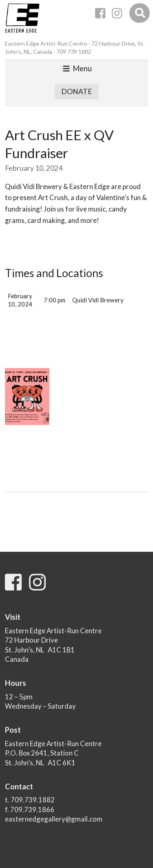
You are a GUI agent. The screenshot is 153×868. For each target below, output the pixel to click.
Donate (77, 91)
